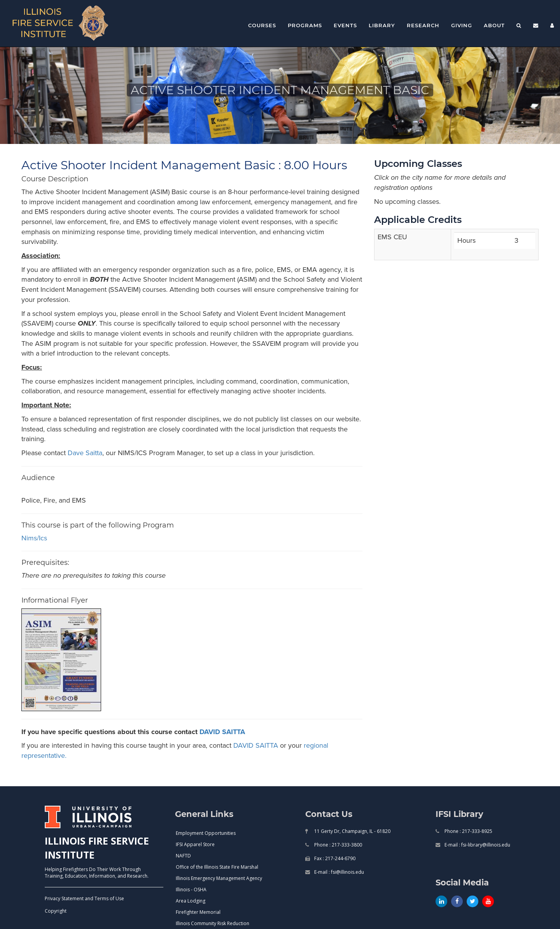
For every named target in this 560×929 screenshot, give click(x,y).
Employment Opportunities (206, 833)
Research (423, 25)
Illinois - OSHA (191, 890)
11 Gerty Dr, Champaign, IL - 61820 (352, 831)
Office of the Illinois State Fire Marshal (217, 867)
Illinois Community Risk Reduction (213, 923)
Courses (262, 25)
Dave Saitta (85, 453)
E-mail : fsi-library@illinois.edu (477, 845)
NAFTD (183, 856)
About (494, 25)
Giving (462, 25)
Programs (305, 25)
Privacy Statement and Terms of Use (84, 898)
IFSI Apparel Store (195, 844)
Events (345, 25)
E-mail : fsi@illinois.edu (339, 872)
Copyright (56, 911)
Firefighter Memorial (198, 912)
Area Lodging (191, 901)
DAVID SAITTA (222, 732)
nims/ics (34, 538)
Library (382, 25)
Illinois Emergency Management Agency (219, 878)
